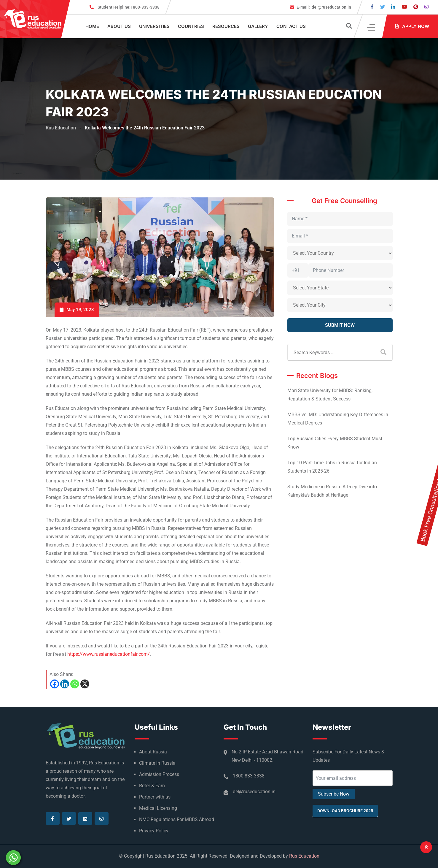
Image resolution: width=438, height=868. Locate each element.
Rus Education (304, 856)
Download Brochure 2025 (345, 811)
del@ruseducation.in (324, 7)
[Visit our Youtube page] (404, 7)
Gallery (258, 26)
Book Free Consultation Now (432, 440)
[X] (85, 684)
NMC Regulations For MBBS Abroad (177, 819)
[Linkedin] (65, 684)
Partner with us (155, 797)
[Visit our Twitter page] (383, 7)
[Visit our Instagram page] (426, 7)
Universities (154, 26)
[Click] (371, 27)
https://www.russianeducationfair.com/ (109, 654)
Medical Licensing (158, 808)
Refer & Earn (152, 786)
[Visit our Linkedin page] (393, 7)
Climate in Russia (157, 763)
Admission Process (159, 774)
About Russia (153, 752)
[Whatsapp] (75, 684)
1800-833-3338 (129, 7)
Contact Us (291, 26)
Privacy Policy (154, 831)
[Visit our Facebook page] (372, 7)
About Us (119, 26)
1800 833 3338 (249, 776)
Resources (226, 26)
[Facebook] (55, 684)
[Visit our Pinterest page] (416, 7)
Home (92, 26)
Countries (191, 26)
